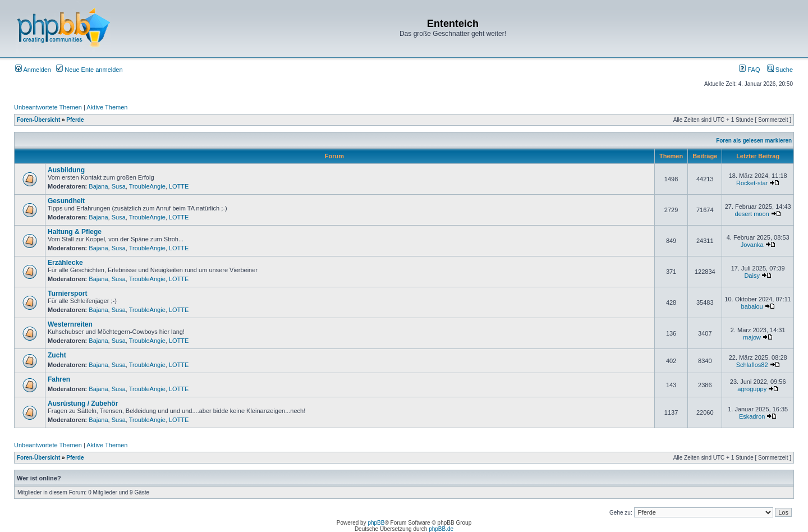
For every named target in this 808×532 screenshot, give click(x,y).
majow (752, 337)
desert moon (752, 214)
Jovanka (752, 245)
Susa (119, 186)
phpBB (376, 523)
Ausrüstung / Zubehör (83, 403)
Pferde (75, 120)
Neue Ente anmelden (89, 70)
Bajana (98, 186)
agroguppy (752, 389)
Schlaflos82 (752, 365)
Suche (780, 70)
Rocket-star (752, 183)
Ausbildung (66, 170)
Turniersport (67, 293)
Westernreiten (70, 324)
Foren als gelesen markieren (754, 141)
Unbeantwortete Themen (48, 107)
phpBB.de (441, 529)
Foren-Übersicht (38, 120)
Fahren (59, 379)
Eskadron (752, 416)
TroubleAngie (147, 186)
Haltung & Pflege (75, 232)
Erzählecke (65, 263)
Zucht (57, 355)
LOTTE (179, 186)
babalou (752, 306)
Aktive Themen (107, 107)
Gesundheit (66, 201)
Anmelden (33, 70)
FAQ (749, 70)
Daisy (752, 276)
